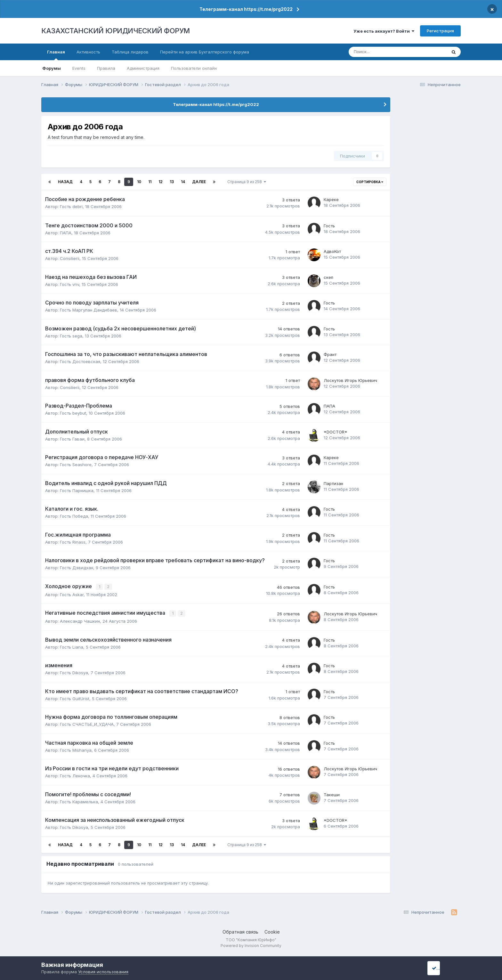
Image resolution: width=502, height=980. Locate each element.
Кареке (331, 199)
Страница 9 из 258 (247, 182)
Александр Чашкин (80, 620)
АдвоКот (332, 251)
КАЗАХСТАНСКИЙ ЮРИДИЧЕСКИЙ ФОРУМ (116, 31)
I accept (442, 968)
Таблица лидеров (130, 52)
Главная (56, 55)
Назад (65, 182)
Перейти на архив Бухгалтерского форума (205, 52)
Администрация (143, 68)
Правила (106, 68)
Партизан (333, 483)
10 (139, 182)
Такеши (332, 794)
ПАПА (66, 233)
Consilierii (70, 258)
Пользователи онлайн (194, 68)
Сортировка (370, 182)
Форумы (52, 68)
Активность (88, 52)
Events (79, 68)
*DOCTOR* (336, 432)
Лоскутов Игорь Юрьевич (350, 380)
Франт (330, 354)
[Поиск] (377, 52)
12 (161, 182)
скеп (328, 277)
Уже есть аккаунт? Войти (384, 31)
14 (183, 182)
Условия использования (103, 972)
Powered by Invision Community (251, 945)
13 (172, 182)
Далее (199, 182)
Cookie (272, 931)
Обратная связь (240, 931)
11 (150, 182)
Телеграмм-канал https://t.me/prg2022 (246, 9)
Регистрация (440, 31)
